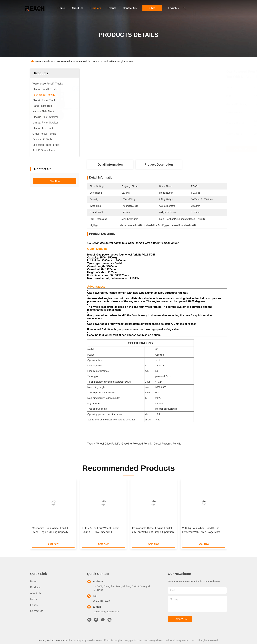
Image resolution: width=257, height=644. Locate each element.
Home (61, 8)
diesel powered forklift (167, 444)
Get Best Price (175, 149)
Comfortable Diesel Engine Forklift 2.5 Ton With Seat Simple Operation (153, 530)
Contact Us (130, 8)
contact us (180, 619)
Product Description (159, 165)
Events (112, 8)
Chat (152, 8)
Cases (34, 605)
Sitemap (59, 640)
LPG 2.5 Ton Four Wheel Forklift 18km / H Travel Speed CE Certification (101, 530)
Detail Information (110, 165)
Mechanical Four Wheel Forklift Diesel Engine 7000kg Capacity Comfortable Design (50, 530)
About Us (77, 8)
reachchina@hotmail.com (106, 612)
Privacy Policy (46, 640)
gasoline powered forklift (136, 444)
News (33, 599)
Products (95, 8)
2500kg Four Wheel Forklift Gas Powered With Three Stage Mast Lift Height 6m (203, 530)
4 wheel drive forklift (107, 444)
